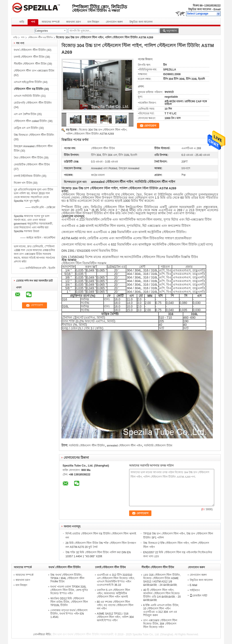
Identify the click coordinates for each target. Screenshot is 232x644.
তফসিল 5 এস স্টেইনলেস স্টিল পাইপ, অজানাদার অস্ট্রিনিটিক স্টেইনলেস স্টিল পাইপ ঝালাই (113, 593)
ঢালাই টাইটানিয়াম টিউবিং (27, 176)
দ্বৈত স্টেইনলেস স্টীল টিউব (28, 158)
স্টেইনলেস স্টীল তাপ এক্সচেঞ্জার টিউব (34, 71)
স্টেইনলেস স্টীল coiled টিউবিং (30, 121)
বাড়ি (22, 22)
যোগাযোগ (150, 126)
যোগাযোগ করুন (114, 22)
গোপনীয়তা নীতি (42, 634)
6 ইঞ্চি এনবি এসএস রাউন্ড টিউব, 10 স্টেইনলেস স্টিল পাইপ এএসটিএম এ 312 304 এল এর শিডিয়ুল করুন (161, 610)
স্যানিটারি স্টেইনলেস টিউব (158, 446)
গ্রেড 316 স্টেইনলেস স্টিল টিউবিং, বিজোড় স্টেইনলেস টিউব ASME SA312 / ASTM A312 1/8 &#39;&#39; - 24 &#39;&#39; (162, 580)
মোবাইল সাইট (198, 596)
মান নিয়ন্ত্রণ (93, 22)
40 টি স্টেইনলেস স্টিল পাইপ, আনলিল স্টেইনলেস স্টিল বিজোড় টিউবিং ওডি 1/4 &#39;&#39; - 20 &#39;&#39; (162, 595)
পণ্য (33, 22)
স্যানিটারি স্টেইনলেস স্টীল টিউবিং (87, 446)
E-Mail (193, 585)
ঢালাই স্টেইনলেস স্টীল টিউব (29, 57)
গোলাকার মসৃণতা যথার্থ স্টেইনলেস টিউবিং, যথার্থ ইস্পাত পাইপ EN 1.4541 (69, 614)
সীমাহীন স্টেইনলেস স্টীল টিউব (30, 64)
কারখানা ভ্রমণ (73, 22)
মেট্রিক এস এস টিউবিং (26, 128)
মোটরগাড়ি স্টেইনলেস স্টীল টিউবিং (33, 103)
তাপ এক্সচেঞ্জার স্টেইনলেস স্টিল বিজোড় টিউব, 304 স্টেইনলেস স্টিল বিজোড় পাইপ (160, 624)
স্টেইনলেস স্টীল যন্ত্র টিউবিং (40, 37)
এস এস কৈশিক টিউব (25, 114)
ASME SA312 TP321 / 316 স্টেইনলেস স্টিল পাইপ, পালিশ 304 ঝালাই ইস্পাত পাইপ (115, 617)
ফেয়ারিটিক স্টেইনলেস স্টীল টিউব (32, 165)
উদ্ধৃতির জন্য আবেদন (200, 9)
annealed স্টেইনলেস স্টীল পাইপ (124, 446)
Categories (41, 31)
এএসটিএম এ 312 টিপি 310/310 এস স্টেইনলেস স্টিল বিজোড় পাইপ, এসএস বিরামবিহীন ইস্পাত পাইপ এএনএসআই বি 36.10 (116, 580)
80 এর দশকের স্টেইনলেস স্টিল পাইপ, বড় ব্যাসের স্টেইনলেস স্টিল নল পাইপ (115, 605)
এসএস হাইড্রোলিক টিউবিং (28, 82)
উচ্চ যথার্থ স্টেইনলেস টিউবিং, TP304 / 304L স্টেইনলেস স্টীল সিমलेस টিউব (67, 578)
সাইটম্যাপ (195, 590)
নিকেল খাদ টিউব (23, 183)
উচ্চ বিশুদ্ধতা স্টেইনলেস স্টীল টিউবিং (34, 135)
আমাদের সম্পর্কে (51, 22)
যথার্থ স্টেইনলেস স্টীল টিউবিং (30, 50)
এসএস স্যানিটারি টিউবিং (27, 96)
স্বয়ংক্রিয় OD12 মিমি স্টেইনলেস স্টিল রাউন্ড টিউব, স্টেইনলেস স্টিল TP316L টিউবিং (69, 602)
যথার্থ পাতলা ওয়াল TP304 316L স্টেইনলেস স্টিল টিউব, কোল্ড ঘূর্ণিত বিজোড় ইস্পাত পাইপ (69, 590)
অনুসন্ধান (171, 31)
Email (217, 9)
